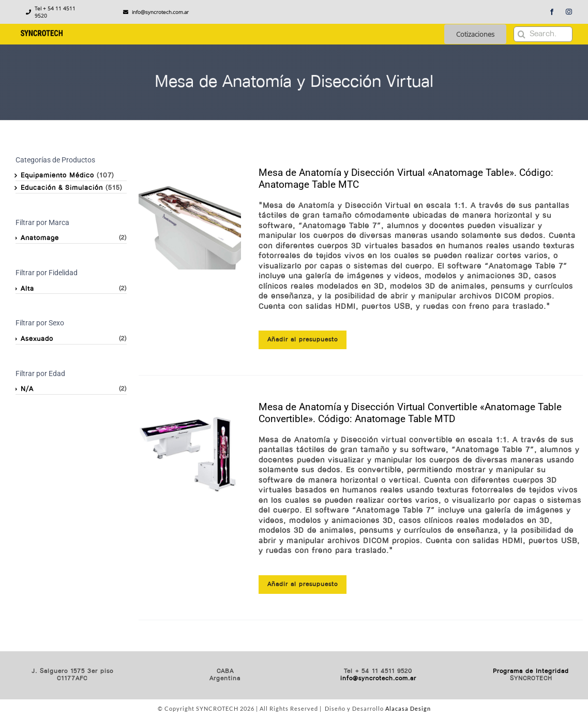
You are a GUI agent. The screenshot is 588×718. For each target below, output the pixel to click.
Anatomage (40, 238)
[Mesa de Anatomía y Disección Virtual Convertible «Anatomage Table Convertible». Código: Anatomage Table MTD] (190, 452)
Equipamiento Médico (57, 176)
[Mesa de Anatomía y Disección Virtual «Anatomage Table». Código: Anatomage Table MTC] (190, 218)
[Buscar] (521, 34)
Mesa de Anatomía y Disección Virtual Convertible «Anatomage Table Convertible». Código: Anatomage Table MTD (410, 413)
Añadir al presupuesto (303, 340)
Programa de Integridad (531, 671)
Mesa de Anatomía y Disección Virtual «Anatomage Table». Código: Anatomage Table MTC (406, 178)
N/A (27, 389)
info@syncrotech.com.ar (378, 679)
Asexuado (37, 339)
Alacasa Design (408, 708)
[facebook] (552, 12)
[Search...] (543, 34)
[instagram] (569, 12)
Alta (27, 289)
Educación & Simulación (62, 188)
